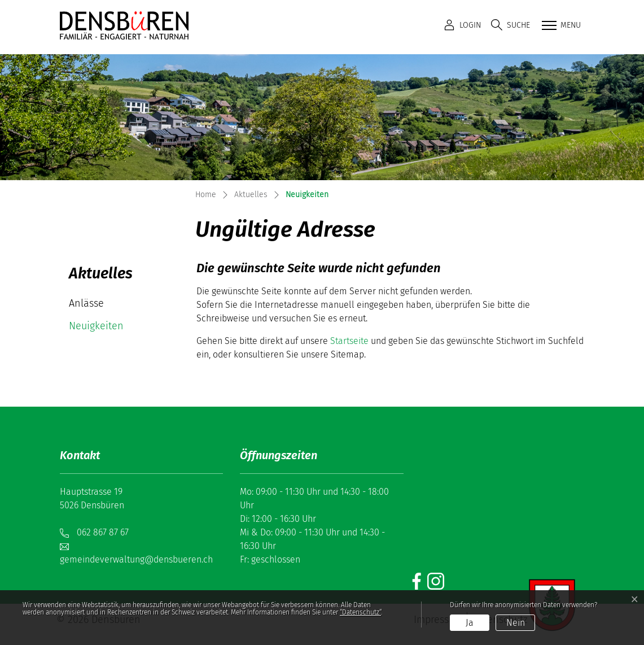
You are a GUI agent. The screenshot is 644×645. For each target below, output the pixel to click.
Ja (470, 623)
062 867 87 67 (103, 532)
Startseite (349, 341)
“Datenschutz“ (360, 612)
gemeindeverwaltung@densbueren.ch (136, 559)
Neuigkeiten (102, 328)
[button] (511, 25)
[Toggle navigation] (560, 26)
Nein (516, 623)
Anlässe (86, 303)
